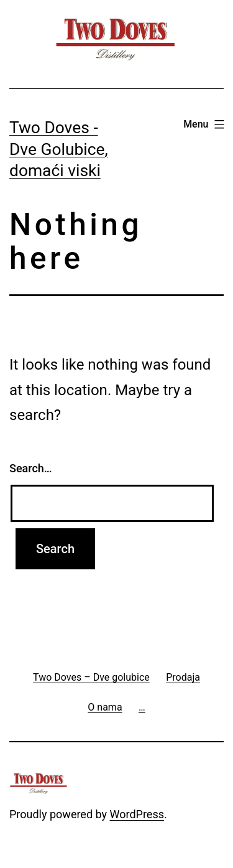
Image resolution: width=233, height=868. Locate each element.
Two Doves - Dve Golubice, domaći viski (59, 149)
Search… (31, 468)
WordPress (137, 814)
